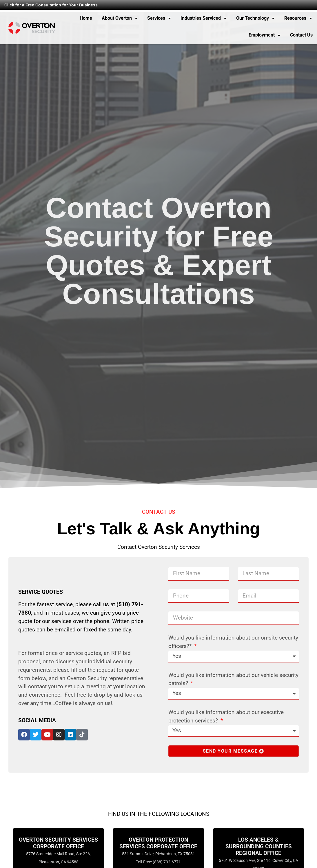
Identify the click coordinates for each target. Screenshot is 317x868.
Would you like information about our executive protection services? (226, 716)
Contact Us (301, 35)
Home (86, 18)
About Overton (120, 18)
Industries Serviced (204, 18)
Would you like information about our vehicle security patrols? (233, 679)
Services (159, 18)
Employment (265, 35)
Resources (298, 18)
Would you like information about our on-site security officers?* (233, 642)
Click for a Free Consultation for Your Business (51, 5)
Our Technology (255, 18)
